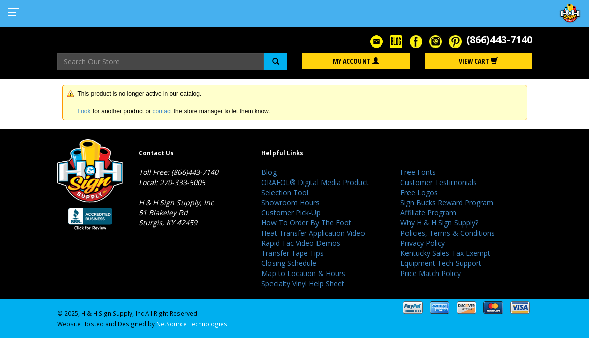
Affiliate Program (428, 213)
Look (84, 111)
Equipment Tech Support (441, 263)
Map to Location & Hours (303, 273)
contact (163, 111)
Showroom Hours (290, 202)
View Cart (478, 61)
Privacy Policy (423, 243)
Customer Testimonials (439, 182)
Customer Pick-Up (291, 213)
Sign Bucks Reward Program (447, 202)
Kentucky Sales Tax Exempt (445, 253)
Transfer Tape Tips (292, 253)
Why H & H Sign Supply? (439, 223)
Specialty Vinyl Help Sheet (303, 283)
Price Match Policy (431, 273)
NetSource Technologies (192, 324)
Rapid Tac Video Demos (301, 243)
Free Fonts (418, 172)
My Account (356, 61)
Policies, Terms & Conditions (448, 233)
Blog (269, 172)
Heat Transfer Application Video (313, 233)
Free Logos (419, 192)
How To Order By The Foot (306, 223)
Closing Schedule (289, 263)
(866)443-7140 (499, 40)
